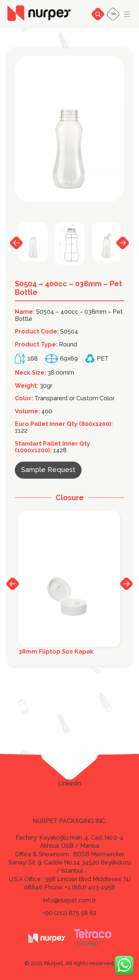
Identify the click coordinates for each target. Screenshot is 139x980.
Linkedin (70, 784)
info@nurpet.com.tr (69, 900)
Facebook (69, 762)
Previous (16, 243)
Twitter (69, 773)
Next (123, 242)
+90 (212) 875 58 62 (69, 913)
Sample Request (48, 470)
